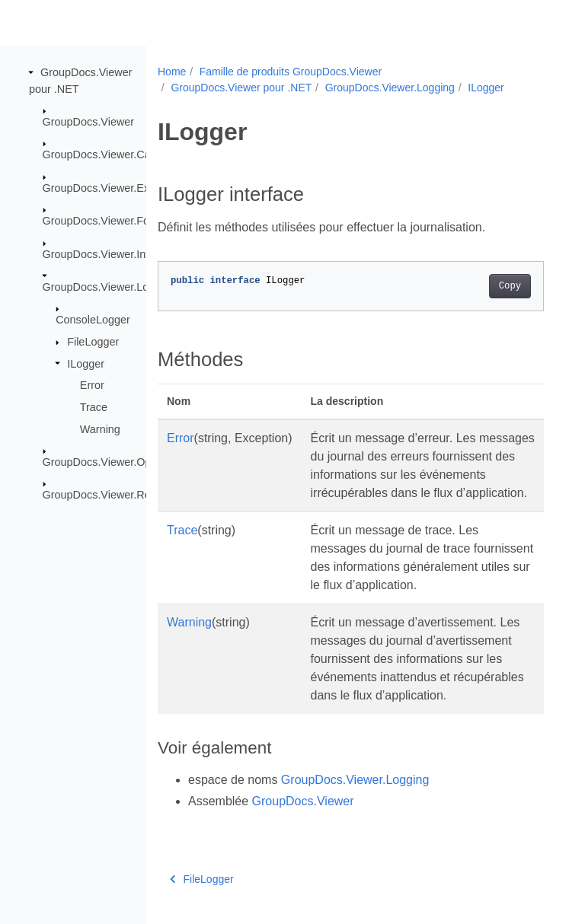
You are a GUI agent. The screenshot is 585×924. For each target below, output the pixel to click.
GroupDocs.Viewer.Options (109, 462)
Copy (510, 286)
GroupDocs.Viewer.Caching (110, 155)
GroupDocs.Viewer (89, 122)
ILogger (86, 363)
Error (92, 385)
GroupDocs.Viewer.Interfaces (114, 253)
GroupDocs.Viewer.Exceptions (117, 188)
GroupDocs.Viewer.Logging (109, 287)
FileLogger (93, 342)
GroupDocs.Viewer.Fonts (104, 221)
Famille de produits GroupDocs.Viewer (291, 72)
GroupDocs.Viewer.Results (108, 495)
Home (172, 72)
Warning (100, 429)
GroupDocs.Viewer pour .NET (241, 88)
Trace (94, 407)
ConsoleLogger (93, 320)
